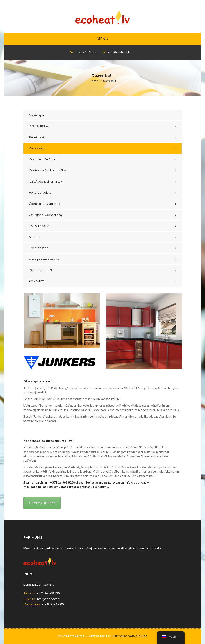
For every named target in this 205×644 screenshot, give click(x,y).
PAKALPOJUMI (39, 226)
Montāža (35, 237)
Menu (102, 39)
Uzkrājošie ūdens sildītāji (46, 215)
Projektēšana (39, 248)
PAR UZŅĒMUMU (41, 270)
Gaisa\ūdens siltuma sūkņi (47, 181)
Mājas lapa (36, 115)
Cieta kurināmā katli (43, 159)
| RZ (145, 636)
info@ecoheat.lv (137, 482)
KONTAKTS (37, 281)
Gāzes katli (37, 148)
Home (94, 81)
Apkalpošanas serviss (44, 259)
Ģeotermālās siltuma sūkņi (48, 170)
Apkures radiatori (41, 192)
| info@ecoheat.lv (127, 636)
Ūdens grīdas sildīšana (45, 204)
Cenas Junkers (42, 503)
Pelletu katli (37, 137)
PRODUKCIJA (39, 126)
